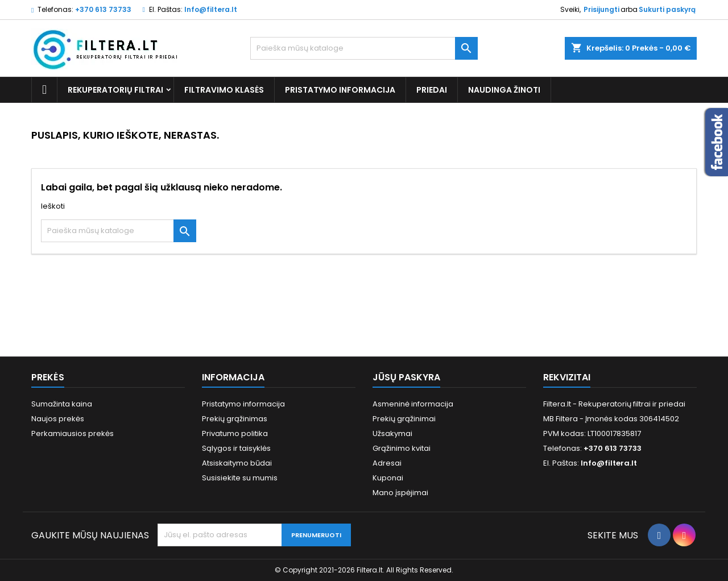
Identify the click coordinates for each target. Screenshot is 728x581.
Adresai (387, 463)
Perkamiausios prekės (73, 433)
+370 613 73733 (103, 9)
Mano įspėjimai (400, 493)
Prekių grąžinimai (404, 419)
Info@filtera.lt (211, 9)
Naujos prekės (58, 419)
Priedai (432, 90)
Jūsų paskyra (406, 377)
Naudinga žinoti (504, 90)
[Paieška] (364, 48)
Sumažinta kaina (62, 404)
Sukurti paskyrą (667, 9)
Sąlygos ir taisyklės (236, 448)
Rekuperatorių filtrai (115, 90)
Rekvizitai (567, 377)
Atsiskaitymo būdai (237, 463)
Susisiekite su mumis (240, 478)
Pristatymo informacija (340, 90)
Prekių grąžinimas (235, 419)
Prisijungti (601, 9)
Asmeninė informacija (413, 404)
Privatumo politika (235, 433)
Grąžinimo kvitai (402, 448)
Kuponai (388, 478)
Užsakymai (392, 433)
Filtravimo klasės (224, 90)
